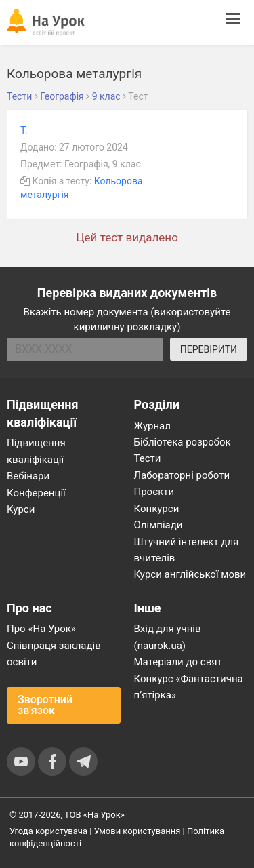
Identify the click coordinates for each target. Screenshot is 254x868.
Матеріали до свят (178, 662)
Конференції (36, 493)
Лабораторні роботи (182, 475)
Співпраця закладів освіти (54, 654)
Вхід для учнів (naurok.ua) (168, 637)
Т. (24, 130)
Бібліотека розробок (183, 442)
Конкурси (157, 509)
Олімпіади (158, 525)
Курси (21, 509)
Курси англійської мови (190, 574)
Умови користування (137, 831)
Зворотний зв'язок (45, 705)
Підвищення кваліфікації (36, 451)
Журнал (152, 426)
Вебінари (28, 476)
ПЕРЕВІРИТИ (209, 349)
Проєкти (154, 492)
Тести (148, 458)
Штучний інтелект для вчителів (187, 550)
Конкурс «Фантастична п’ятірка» (189, 687)
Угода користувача (48, 831)
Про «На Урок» (41, 629)
